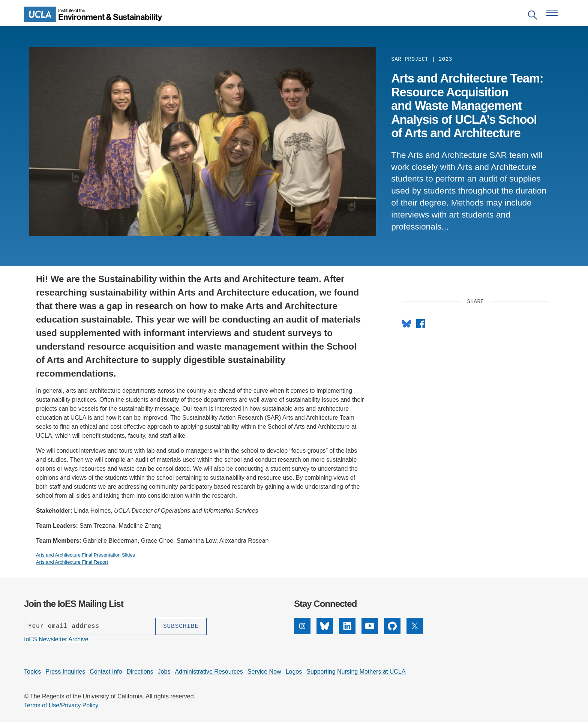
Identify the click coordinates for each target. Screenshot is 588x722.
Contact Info (106, 672)
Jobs (164, 672)
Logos (294, 672)
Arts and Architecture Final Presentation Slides (85, 555)
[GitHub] (392, 632)
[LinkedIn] (347, 632)
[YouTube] (370, 632)
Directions (140, 672)
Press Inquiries (65, 672)
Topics (32, 672)
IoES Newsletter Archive (56, 639)
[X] (415, 632)
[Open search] (532, 16)
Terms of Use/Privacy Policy (61, 705)
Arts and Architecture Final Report (72, 562)
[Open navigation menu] (552, 13)
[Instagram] (302, 632)
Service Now (264, 672)
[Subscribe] (181, 626)
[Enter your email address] (90, 626)
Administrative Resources (209, 672)
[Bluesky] (325, 632)
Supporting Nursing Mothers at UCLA (356, 672)
